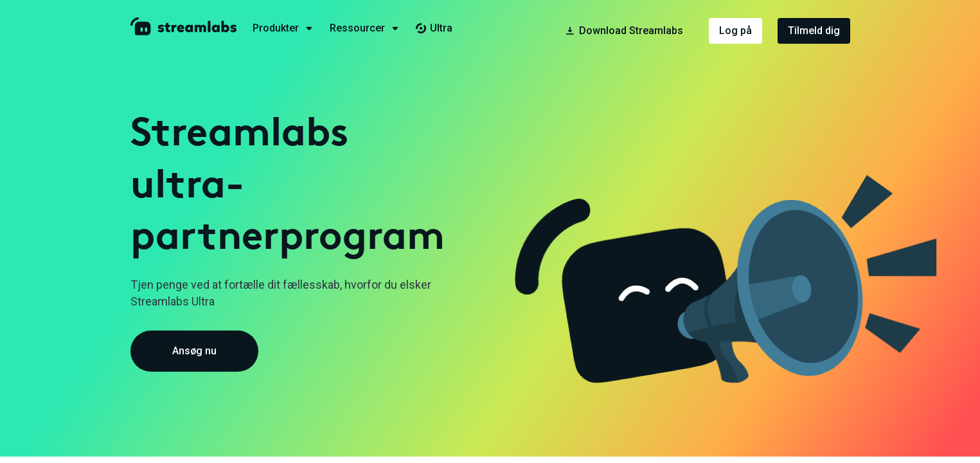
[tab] (291, 28)
